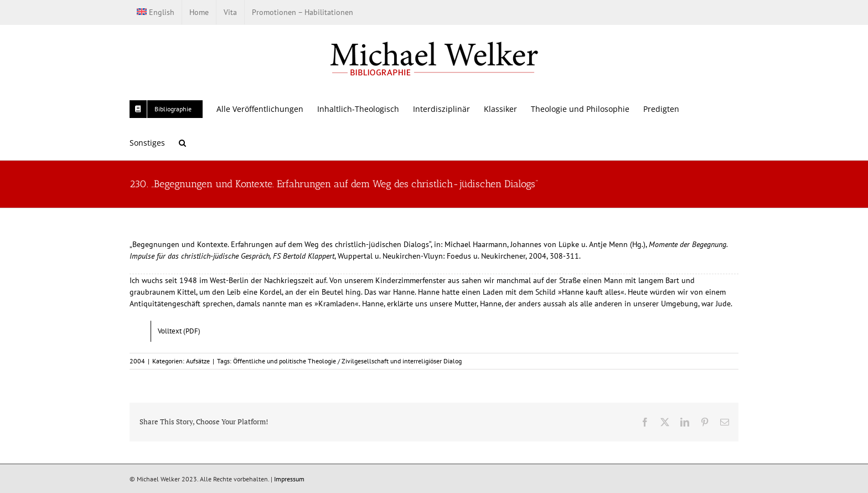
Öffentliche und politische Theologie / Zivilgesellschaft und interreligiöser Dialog (347, 361)
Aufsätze (198, 361)
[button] (182, 143)
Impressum (289, 479)
